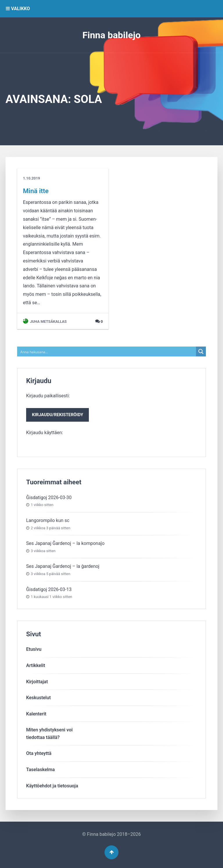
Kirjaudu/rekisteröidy (57, 415)
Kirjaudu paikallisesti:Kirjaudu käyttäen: (57, 414)
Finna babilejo (112, 35)
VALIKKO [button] (18, 9)
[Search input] (107, 351)
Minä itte (36, 191)
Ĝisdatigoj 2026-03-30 (49, 498)
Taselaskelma (41, 770)
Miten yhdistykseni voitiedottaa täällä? (49, 734)
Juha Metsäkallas (45, 321)
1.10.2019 (32, 178)
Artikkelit (36, 665)
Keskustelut (38, 698)
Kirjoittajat (37, 682)
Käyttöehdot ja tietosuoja (52, 786)
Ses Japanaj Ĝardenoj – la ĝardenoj (63, 566)
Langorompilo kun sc (48, 520)
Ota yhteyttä (39, 753)
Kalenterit (36, 714)
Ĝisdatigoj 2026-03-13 (49, 589)
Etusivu (34, 649)
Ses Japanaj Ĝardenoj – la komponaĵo (65, 543)
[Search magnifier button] (201, 351)
